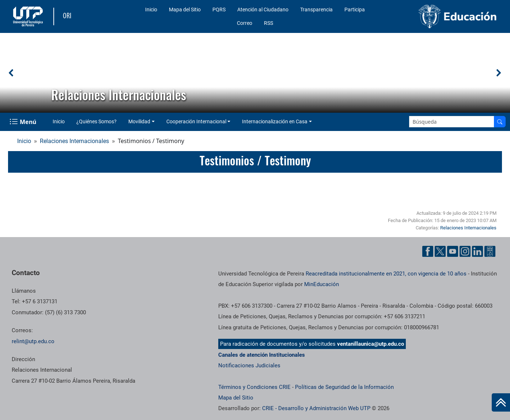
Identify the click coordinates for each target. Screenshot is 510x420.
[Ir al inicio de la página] (501, 402)
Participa (355, 10)
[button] (11, 73)
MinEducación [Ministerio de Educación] (322, 284)
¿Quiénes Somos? (97, 121)
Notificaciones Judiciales (249, 365)
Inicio (151, 10)
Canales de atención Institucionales (262, 355)
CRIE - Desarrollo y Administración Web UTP (316, 408)
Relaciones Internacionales (74, 141)
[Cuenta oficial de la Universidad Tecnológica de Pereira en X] (440, 251)
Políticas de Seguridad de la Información (344, 387)
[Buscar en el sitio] (500, 122)
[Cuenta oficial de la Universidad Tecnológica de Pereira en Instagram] (465, 251)
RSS (269, 23)
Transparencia (316, 10)
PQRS (219, 10)
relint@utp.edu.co (33, 341)
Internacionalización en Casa (275, 121)
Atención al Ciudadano (263, 10)
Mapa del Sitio (185, 10)
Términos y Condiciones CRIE (254, 387)
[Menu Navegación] (24, 122)
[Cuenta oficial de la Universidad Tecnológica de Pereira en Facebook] (428, 251)
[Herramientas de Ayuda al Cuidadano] (490, 251)
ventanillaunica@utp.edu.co (371, 344)
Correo (245, 23)
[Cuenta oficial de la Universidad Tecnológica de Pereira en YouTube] (453, 251)
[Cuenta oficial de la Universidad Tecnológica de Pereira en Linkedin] (477, 251)
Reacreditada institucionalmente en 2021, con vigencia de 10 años (386, 274)
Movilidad (139, 121)
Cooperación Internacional (196, 121)
